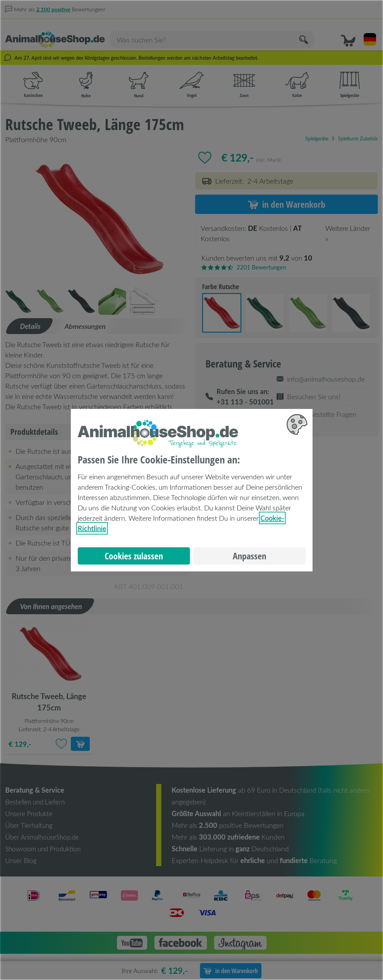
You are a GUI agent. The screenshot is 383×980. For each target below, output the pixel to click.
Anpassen (250, 556)
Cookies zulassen (134, 556)
